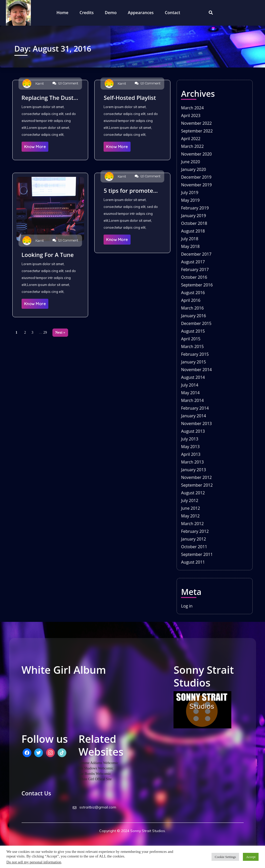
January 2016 (193, 316)
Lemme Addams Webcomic (99, 763)
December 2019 (196, 177)
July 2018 (190, 239)
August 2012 (193, 493)
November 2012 (196, 477)
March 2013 (192, 462)
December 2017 (196, 254)
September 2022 (197, 131)
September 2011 (197, 554)
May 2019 (190, 200)
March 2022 (192, 146)
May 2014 (190, 393)
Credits (87, 13)
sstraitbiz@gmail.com (94, 807)
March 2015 (192, 346)
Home (62, 13)
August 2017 (193, 262)
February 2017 (195, 269)
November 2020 (196, 154)
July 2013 (190, 439)
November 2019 (196, 185)
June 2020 (190, 162)
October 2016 (194, 277)
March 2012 (192, 524)
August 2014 (193, 377)
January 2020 (193, 169)
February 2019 (195, 208)
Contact (172, 13)
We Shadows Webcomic (96, 768)
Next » (60, 332)
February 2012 (195, 531)
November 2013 (196, 423)
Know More (35, 147)
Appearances (141, 13)
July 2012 (190, 500)
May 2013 (190, 447)
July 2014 (190, 385)
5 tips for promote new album (128, 190)
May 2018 (190, 246)
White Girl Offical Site (95, 779)
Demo (111, 13)
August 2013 (193, 431)
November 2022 (196, 123)
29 (45, 332)
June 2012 (190, 508)
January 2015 (193, 362)
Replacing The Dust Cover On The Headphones (48, 98)
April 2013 (191, 454)
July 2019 (190, 192)
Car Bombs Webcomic (95, 774)
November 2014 (196, 370)
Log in (187, 606)
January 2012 (193, 539)
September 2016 (197, 285)
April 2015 (191, 339)
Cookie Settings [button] (225, 857)
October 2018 (194, 223)
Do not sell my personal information (34, 862)
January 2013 (193, 470)
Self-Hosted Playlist (130, 98)
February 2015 (195, 354)
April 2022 (191, 139)
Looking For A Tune (48, 255)
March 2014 (192, 400)
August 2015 (193, 331)
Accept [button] (251, 857)
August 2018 (193, 231)
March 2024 (192, 108)
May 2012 (190, 516)
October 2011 (194, 547)
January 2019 (193, 216)
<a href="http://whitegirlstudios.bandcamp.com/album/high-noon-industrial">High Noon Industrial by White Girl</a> (95, 694)
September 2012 (197, 485)
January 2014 (193, 416)
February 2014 (195, 408)
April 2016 (191, 300)
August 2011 (193, 562)
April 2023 (191, 115)
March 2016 (192, 308)
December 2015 (196, 323)
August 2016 (193, 293)
